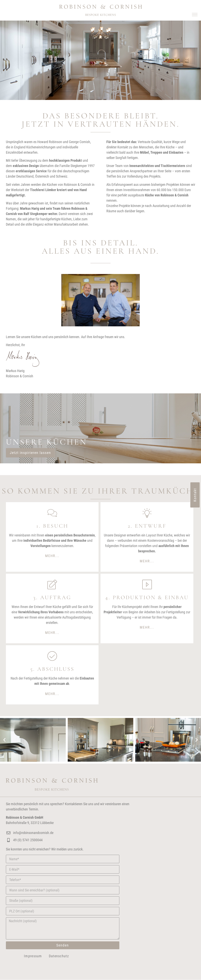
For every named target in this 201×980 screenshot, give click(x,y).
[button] (195, 14)
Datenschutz (59, 956)
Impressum (33, 956)
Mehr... (52, 556)
